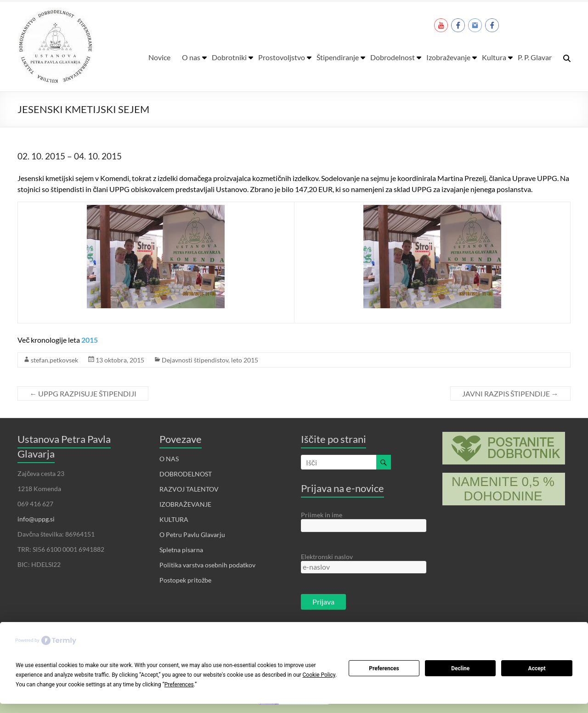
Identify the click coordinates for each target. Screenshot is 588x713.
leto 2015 (245, 360)
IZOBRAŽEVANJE (185, 504)
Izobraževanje (448, 57)
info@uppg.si (36, 519)
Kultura (494, 57)
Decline (460, 668)
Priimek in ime (322, 515)
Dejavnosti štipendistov (195, 360)
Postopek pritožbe (185, 580)
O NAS (169, 459)
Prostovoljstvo (282, 57)
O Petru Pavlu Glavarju (192, 535)
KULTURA (174, 519)
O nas (191, 57)
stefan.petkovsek (54, 360)
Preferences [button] (179, 685)
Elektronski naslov (327, 557)
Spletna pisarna (181, 550)
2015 (90, 340)
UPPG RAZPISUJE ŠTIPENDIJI (83, 393)
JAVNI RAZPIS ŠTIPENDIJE (510, 393)
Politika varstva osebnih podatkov (207, 565)
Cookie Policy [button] (319, 675)
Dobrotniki (229, 57)
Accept (537, 668)
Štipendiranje (338, 57)
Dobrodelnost (393, 57)
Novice (159, 57)
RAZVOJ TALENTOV (189, 489)
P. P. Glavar (535, 57)
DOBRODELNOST (186, 474)
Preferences (384, 668)
